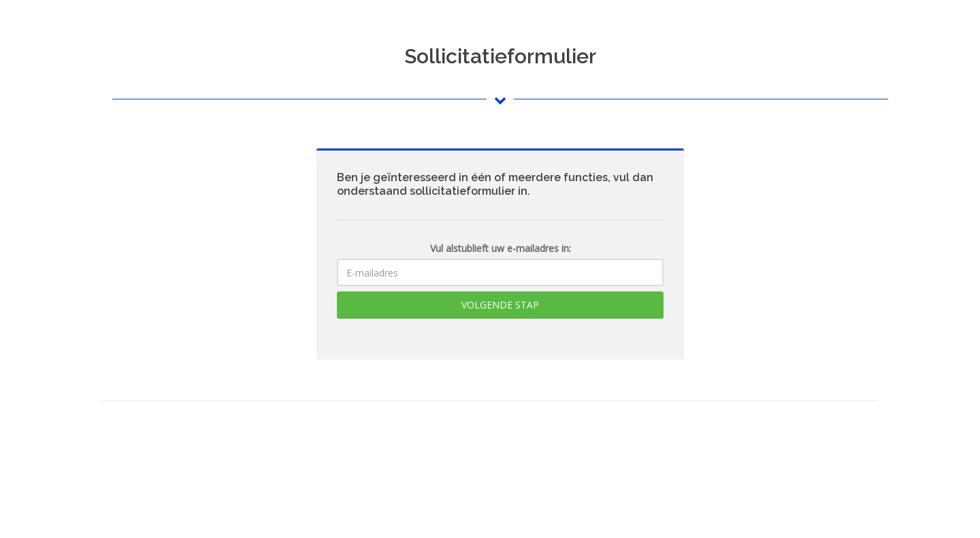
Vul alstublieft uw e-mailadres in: (501, 248)
